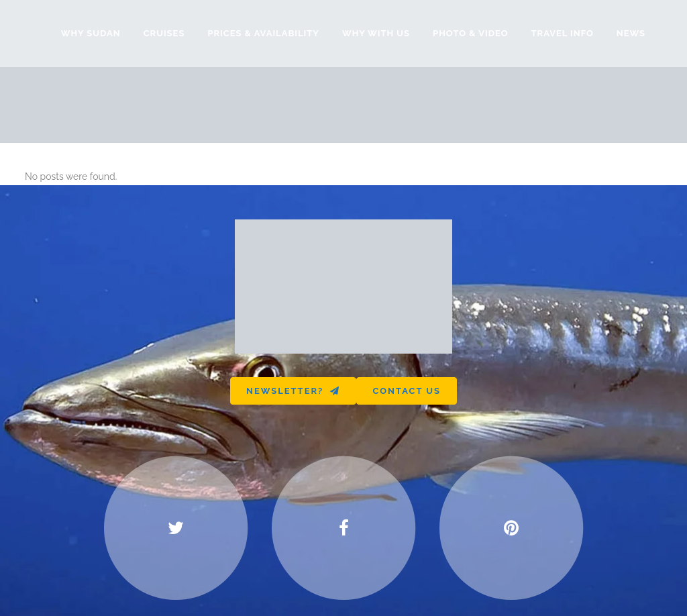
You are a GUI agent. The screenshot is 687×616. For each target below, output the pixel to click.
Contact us (407, 391)
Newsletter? (293, 391)
